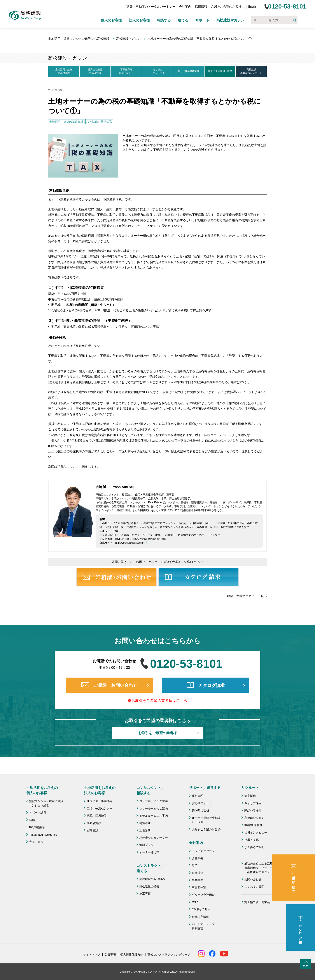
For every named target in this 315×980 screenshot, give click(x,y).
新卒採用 (250, 796)
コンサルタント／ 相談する (150, 790)
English (253, 7)
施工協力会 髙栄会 (257, 902)
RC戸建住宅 (37, 827)
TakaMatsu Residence (43, 835)
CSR (195, 902)
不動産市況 (126, 71)
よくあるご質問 (254, 847)
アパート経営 (38, 813)
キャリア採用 (253, 803)
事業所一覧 (199, 888)
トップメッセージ (203, 851)
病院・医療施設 (97, 816)
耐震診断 (145, 823)
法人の (220, 71)
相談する (164, 20)
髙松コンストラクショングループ (169, 955)
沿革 (195, 865)
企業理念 (198, 873)
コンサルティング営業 (154, 801)
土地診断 (145, 830)
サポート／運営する (205, 788)
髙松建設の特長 (149, 886)
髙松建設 (251, 71)
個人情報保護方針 (132, 955)
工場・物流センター (100, 808)
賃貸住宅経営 (95, 71)
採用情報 (201, 7)
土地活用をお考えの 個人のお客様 (42, 790)
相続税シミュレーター (154, 838)
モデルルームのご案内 (154, 816)
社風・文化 (251, 840)
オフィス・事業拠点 (100, 801)
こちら (182, 701)
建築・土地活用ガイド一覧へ (247, 596)
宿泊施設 (93, 830)
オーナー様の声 (149, 852)
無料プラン (146, 845)
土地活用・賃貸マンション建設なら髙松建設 (79, 39)
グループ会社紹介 (203, 895)
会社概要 (198, 858)
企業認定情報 (200, 917)
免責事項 (110, 955)
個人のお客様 (111, 20)
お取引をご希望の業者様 (157, 733)
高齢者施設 (94, 823)
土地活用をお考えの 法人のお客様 (100, 790)
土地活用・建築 (64, 71)
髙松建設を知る (254, 818)
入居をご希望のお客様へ (228, 7)
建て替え (157, 71)
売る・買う (36, 842)
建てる (183, 20)
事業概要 (198, 880)
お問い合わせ (253, 879)
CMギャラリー (201, 909)
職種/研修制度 (253, 825)
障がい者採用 (253, 810)
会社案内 (185, 7)
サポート (202, 20)
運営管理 (198, 796)
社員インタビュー (256, 832)
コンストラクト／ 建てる (150, 868)
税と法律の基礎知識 (189, 71)
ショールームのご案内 (154, 808)
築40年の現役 (200, 810)
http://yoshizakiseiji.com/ (129, 543)
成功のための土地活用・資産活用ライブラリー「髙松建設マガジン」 (260, 868)
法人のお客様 (139, 20)
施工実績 (145, 894)
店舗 (32, 820)
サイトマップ (92, 955)
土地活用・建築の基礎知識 (66, 122)
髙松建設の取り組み (152, 879)
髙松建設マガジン (230, 20)
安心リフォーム (202, 803)
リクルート (250, 788)
